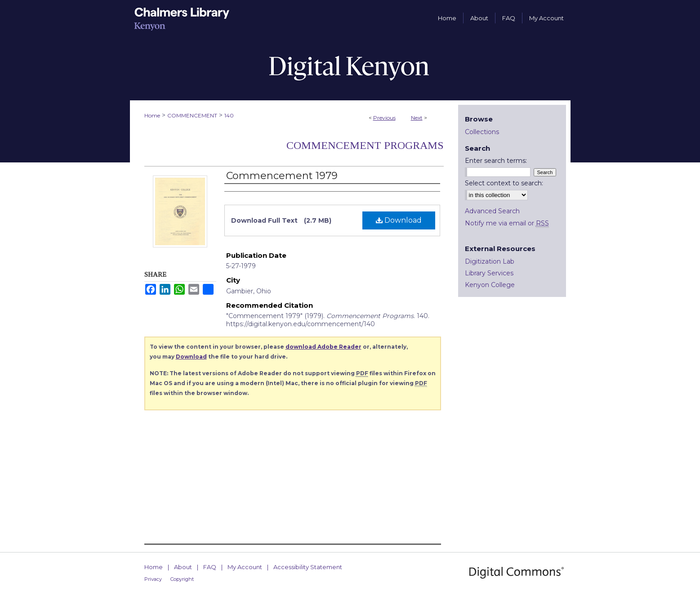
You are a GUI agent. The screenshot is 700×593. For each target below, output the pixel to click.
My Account (245, 567)
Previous (384, 118)
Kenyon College (490, 285)
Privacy (153, 579)
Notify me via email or (507, 223)
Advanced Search (492, 211)
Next (417, 118)
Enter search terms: (496, 161)
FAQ (210, 567)
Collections (482, 132)
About (183, 567)
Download (399, 220)
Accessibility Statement (308, 567)
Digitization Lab (490, 261)
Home (152, 115)
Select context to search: (504, 183)
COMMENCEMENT (192, 115)
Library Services (489, 273)
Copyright (182, 579)
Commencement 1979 (282, 176)
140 (229, 115)
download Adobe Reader (323, 347)
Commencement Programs (365, 145)
